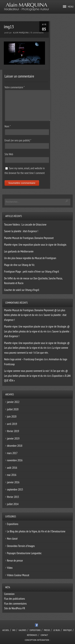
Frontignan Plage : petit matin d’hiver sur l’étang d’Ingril (32, 271)
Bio (14, 630)
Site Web (9, 154)
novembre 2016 (15, 460)
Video (10, 568)
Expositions (13, 524)
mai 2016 (12, 475)
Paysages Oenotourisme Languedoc (24, 553)
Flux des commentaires (15, 604)
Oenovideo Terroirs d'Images (21, 546)
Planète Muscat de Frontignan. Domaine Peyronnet (29, 238)
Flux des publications (15, 599)
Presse (47, 630)
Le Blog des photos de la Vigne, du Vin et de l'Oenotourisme (36, 531)
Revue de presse (15, 561)
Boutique (67, 630)
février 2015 (13, 497)
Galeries (22, 630)
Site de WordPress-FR (15, 608)
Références (32, 635)
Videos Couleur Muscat (18, 575)
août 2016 (12, 468)
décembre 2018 (15, 446)
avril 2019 (12, 424)
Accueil (6, 630)
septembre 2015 (15, 489)
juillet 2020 (13, 409)
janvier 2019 (13, 438)
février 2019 (13, 431)
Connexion (9, 594)
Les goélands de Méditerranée (19, 251)
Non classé (12, 539)
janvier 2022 (13, 402)
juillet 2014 (13, 504)
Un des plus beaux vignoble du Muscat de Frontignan (30, 258)
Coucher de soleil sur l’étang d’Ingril (22, 290)
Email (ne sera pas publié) (18, 140)
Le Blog (57, 630)
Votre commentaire (15, 87)
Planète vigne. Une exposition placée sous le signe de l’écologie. (36, 245)
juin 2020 (12, 416)
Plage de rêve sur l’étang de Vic (19, 265)
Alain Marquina (21, 33)
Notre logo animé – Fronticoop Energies (24, 359)
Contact (44, 635)
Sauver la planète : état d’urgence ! (21, 231)
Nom (8, 126)
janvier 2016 (13, 482)
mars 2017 (12, 453)
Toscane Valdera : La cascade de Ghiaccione (25, 224)
